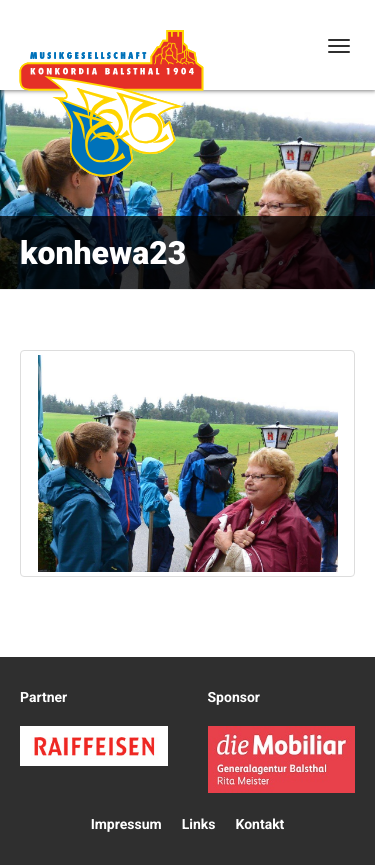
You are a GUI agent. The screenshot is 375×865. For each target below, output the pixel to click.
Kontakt (259, 825)
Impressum (126, 825)
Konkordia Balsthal (111, 103)
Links (199, 825)
